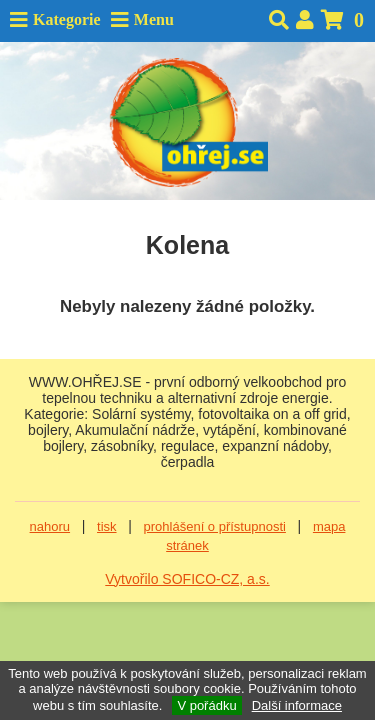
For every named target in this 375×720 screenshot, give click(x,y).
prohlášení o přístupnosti (215, 526)
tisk (107, 526)
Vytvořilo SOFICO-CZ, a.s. (187, 579)
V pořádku (206, 705)
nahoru (50, 526)
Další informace (297, 705)
